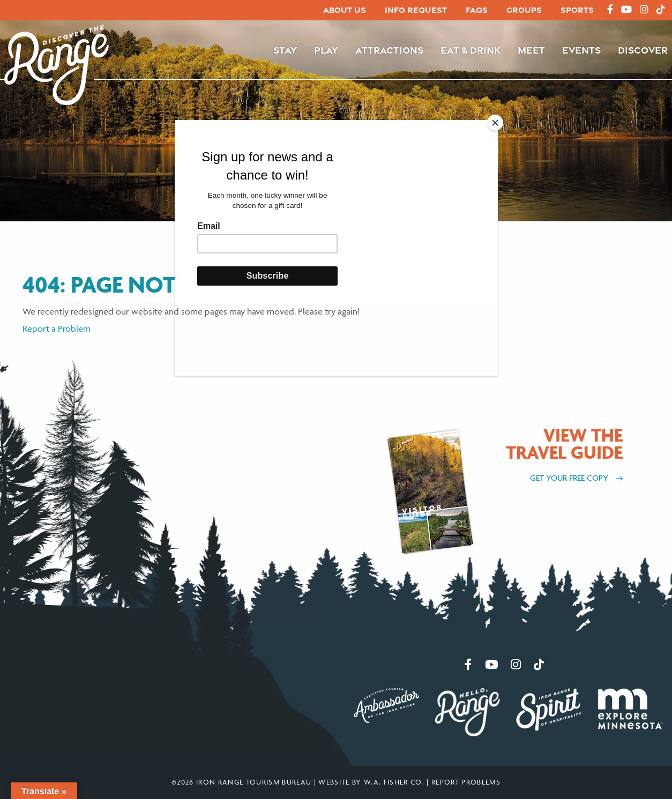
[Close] (495, 123)
